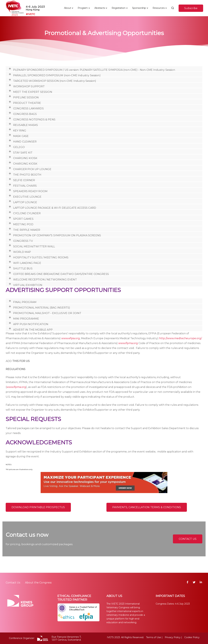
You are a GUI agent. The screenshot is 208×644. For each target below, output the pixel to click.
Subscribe (191, 8)
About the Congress (38, 583)
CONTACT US (188, 539)
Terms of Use (154, 637)
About (68, 8)
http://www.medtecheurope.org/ (180, 338)
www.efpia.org (71, 338)
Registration (119, 8)
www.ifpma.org (128, 343)
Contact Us (13, 583)
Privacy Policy (173, 637)
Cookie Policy (192, 637)
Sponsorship (139, 8)
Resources (159, 8)
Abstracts (100, 8)
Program (83, 8)
